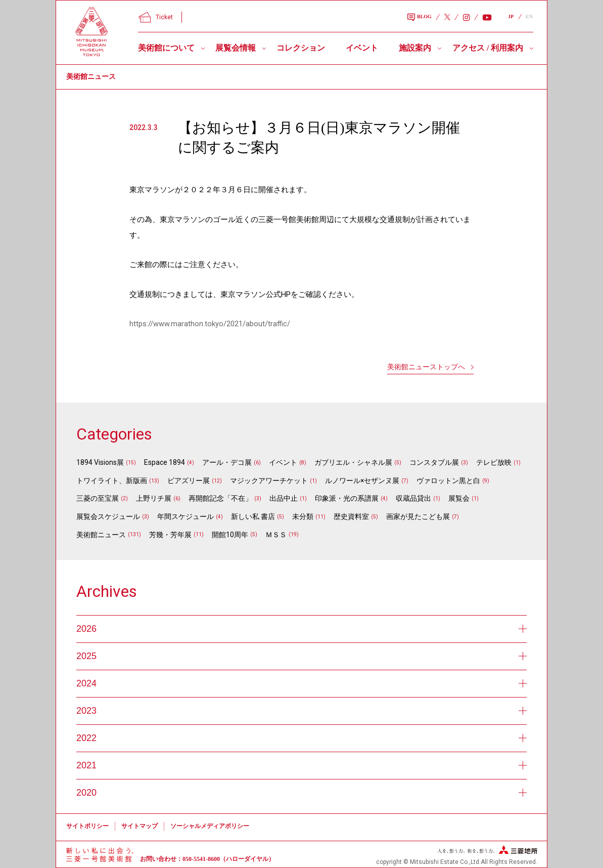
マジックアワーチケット (269, 481)
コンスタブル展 (434, 462)
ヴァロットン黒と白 (448, 481)
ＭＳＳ (276, 535)
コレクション (301, 48)
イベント (362, 48)
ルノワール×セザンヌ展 (362, 481)
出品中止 (284, 498)
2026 (301, 629)
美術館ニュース (101, 535)
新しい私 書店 (253, 516)
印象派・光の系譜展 (347, 498)
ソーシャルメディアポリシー (210, 826)
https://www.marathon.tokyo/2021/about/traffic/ (210, 324)
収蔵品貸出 (413, 498)
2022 (301, 738)
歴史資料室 (351, 516)
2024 (301, 683)
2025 (301, 656)
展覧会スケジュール (108, 516)
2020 (301, 793)
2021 (301, 765)
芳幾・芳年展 (170, 535)
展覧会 (459, 498)
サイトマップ (140, 826)
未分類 (303, 516)
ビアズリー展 (189, 481)
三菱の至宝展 (98, 498)
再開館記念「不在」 (220, 498)
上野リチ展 (154, 498)
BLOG (420, 18)
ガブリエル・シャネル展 (353, 462)
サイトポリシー (87, 826)
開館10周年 (230, 535)
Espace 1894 (165, 462)
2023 (301, 711)
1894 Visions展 (100, 462)
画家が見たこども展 (418, 516)
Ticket (156, 17)
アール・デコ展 (227, 462)
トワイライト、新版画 (112, 481)
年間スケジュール (185, 516)
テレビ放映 (494, 462)
